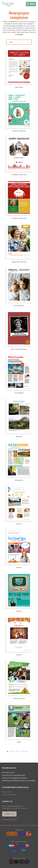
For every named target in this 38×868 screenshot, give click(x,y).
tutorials (20, 34)
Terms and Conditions (9, 795)
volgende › (27, 752)
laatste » (30, 752)
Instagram (27, 862)
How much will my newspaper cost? (14, 775)
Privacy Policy (6, 792)
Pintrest (22, 862)
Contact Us (9, 814)
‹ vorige (11, 752)
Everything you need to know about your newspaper (19, 781)
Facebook (11, 862)
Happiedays (8, 4)
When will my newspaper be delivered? (14, 778)
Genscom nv (25, 808)
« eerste (8, 752)
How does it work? (8, 773)
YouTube (17, 862)
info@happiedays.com (15, 806)
